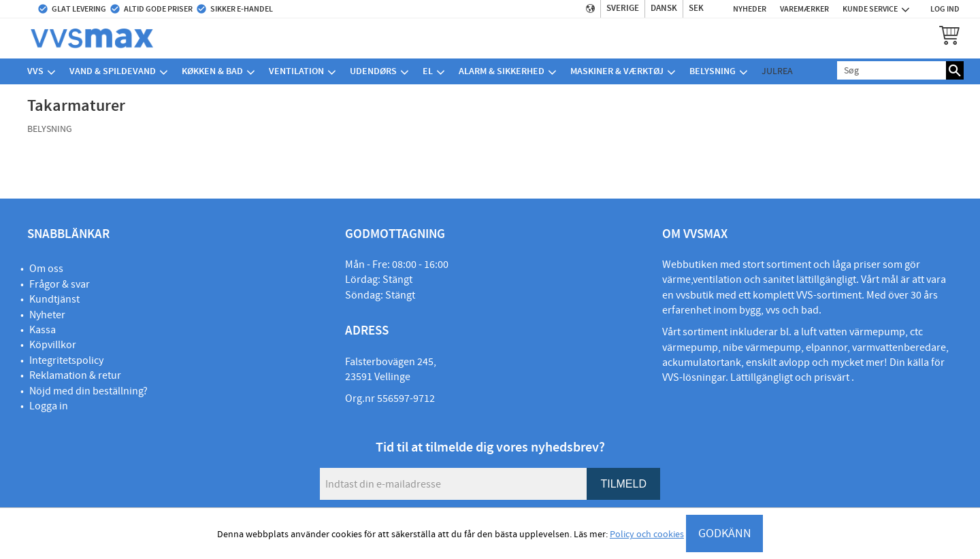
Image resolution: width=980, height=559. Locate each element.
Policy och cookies (647, 535)
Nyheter (47, 315)
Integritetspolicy (66, 360)
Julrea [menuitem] (777, 71)
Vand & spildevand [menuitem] (113, 71)
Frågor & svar (60, 284)
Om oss (46, 269)
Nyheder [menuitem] (750, 9)
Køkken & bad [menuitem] (212, 71)
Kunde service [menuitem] (870, 9)
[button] (949, 35)
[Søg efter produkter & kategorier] (892, 70)
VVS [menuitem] (35, 71)
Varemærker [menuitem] (804, 9)
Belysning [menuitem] (713, 71)
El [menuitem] (428, 71)
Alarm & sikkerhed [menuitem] (502, 71)
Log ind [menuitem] (945, 9)
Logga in (49, 406)
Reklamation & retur (75, 375)
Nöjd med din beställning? (88, 391)
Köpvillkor (53, 345)
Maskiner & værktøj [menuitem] (617, 71)
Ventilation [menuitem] (296, 71)
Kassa (43, 330)
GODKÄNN (725, 533)
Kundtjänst (54, 299)
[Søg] (955, 70)
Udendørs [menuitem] (373, 71)
